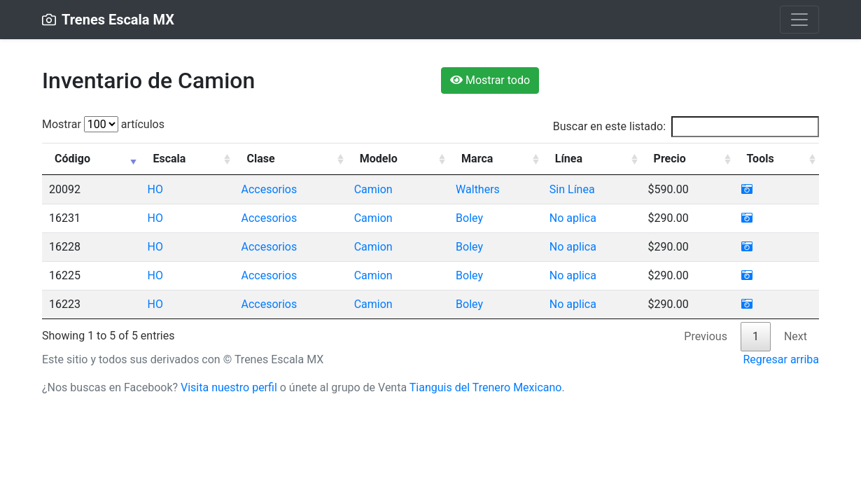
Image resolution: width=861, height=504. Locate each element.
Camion (373, 189)
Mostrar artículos (103, 124)
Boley (469, 218)
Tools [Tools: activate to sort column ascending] (761, 159)
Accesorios (269, 189)
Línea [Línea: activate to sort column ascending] (569, 159)
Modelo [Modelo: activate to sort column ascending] (379, 159)
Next (796, 336)
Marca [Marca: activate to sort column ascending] (477, 159)
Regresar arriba (781, 359)
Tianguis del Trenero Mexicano (486, 387)
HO (155, 189)
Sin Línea (572, 189)
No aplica (573, 218)
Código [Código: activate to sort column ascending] (72, 159)
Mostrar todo (490, 80)
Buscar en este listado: (686, 127)
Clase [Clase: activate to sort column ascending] (260, 159)
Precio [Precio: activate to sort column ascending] (670, 159)
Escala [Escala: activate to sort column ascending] (169, 159)
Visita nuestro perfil (229, 387)
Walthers (478, 189)
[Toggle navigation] (799, 20)
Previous (706, 336)
